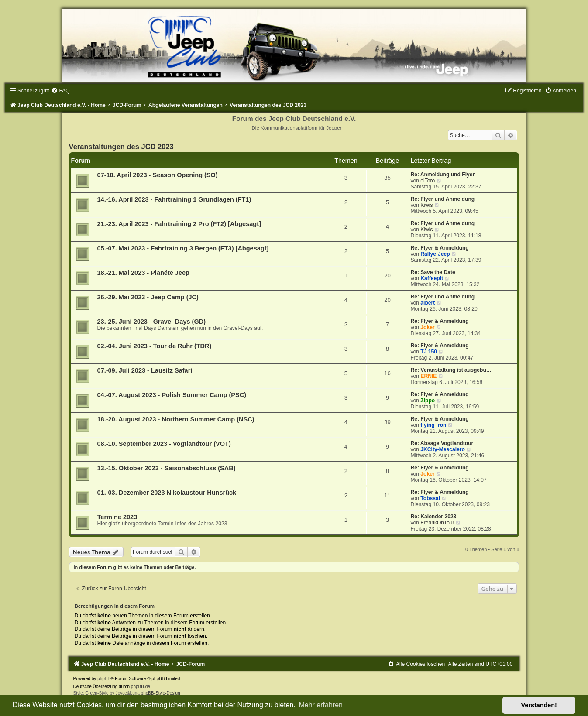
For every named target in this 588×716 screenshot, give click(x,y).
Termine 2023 (117, 517)
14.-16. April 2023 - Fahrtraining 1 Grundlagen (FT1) (174, 199)
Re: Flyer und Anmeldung (442, 199)
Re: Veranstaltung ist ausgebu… (451, 370)
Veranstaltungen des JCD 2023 (121, 147)
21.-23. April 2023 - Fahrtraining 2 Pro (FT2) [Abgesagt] (179, 224)
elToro (428, 181)
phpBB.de (141, 687)
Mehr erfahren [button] (321, 705)
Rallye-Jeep (435, 254)
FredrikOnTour (437, 523)
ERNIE (428, 376)
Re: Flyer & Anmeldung (439, 248)
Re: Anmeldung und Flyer (442, 175)
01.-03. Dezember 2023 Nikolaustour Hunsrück (167, 493)
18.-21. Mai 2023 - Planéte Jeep (143, 273)
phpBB (104, 679)
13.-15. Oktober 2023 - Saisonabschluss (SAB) (167, 468)
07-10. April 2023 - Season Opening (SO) (158, 175)
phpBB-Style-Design (161, 693)
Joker (427, 327)
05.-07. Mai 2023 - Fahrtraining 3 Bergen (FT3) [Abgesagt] (183, 248)
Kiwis (426, 205)
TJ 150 (429, 352)
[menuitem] (60, 91)
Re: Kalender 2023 (433, 517)
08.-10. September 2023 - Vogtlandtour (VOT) (164, 444)
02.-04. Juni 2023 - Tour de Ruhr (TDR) (155, 346)
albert (428, 303)
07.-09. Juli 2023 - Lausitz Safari (145, 370)
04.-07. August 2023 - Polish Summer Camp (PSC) (172, 395)
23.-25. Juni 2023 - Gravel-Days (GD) (152, 322)
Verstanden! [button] (539, 705)
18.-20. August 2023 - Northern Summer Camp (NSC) (176, 419)
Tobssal (430, 498)
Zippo (428, 401)
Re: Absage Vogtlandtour (442, 443)
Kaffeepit (432, 278)
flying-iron (433, 425)
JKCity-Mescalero (443, 449)
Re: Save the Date (433, 272)
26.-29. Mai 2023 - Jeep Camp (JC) (148, 297)
